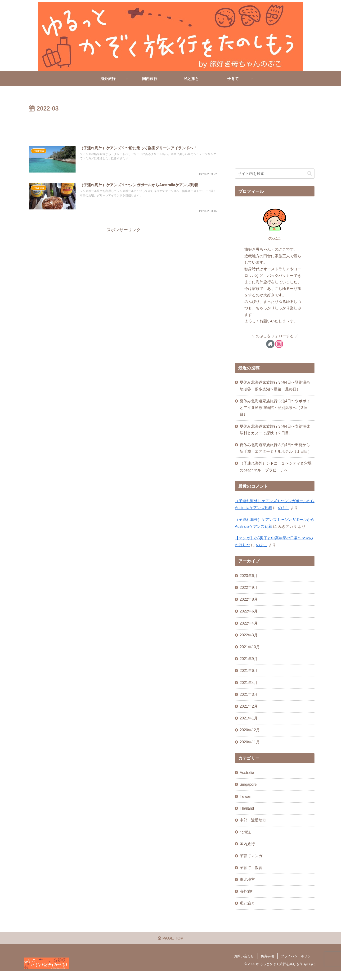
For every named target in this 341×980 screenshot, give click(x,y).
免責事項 (267, 965)
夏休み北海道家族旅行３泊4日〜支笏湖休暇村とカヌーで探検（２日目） (275, 431)
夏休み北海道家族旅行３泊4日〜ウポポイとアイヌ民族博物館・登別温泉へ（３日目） (275, 408)
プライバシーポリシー (297, 965)
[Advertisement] (124, 127)
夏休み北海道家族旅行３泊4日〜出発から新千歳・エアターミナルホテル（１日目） (276, 450)
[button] (310, 173)
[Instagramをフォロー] (279, 344)
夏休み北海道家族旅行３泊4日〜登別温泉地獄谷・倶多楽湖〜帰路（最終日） (275, 386)
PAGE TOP (170, 947)
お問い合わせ (244, 965)
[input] (275, 174)
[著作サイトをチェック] (270, 344)
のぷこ (275, 238)
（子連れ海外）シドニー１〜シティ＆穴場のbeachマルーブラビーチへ (276, 469)
